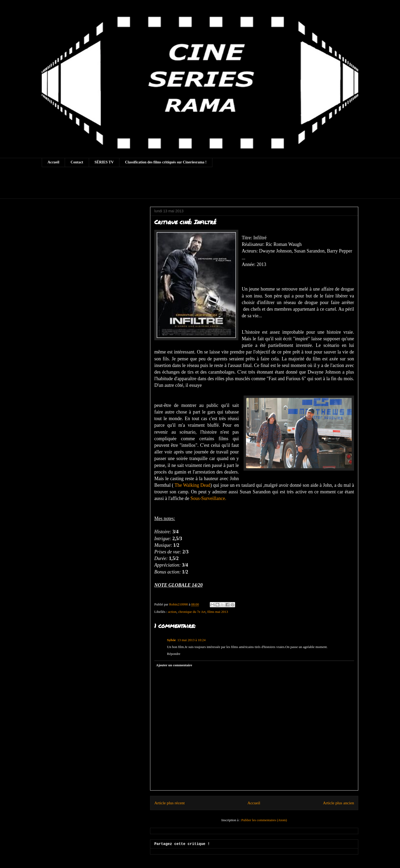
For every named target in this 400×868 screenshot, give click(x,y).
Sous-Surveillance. (209, 498)
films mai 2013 (218, 612)
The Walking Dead (192, 485)
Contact (77, 162)
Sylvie (171, 640)
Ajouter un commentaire (174, 665)
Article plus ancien (338, 803)
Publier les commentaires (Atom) (264, 820)
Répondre (174, 654)
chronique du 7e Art (192, 612)
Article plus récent (169, 803)
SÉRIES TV (104, 162)
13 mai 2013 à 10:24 (191, 640)
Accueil (53, 162)
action (172, 612)
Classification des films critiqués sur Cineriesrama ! (166, 162)
